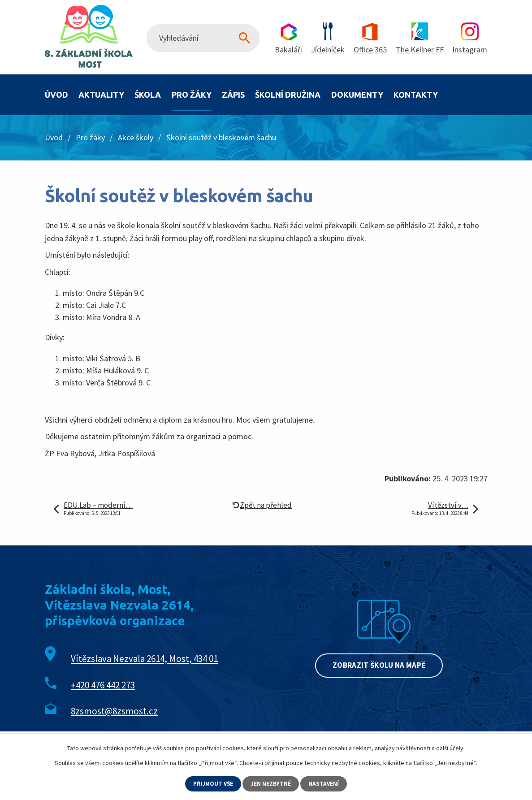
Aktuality (101, 95)
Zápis (233, 95)
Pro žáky (192, 95)
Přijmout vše (212, 783)
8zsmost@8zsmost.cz (114, 711)
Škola (148, 95)
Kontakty (416, 95)
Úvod (56, 95)
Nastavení (325, 783)
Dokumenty (357, 95)
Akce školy (136, 137)
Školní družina (288, 95)
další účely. (450, 748)
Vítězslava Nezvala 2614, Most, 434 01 (144, 659)
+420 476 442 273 (103, 685)
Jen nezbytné (272, 783)
